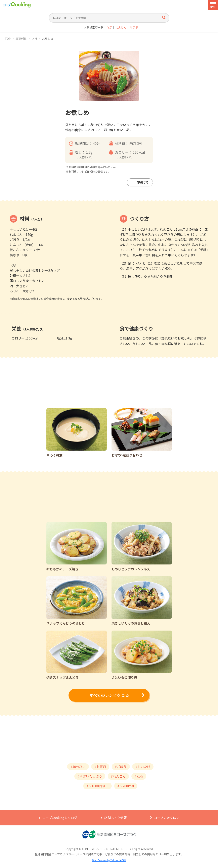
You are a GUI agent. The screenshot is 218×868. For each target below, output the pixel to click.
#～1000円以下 (97, 786)
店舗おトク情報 (116, 818)
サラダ (134, 27)
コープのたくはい (167, 818)
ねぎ (109, 27)
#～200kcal (126, 786)
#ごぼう (121, 767)
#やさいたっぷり (90, 776)
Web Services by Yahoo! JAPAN (109, 860)
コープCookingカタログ (60, 818)
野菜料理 (21, 39)
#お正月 (100, 767)
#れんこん (118, 776)
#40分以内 (78, 767)
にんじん (121, 27)
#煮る (139, 776)
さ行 (34, 39)
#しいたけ (143, 767)
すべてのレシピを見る (109, 695)
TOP (8, 39)
